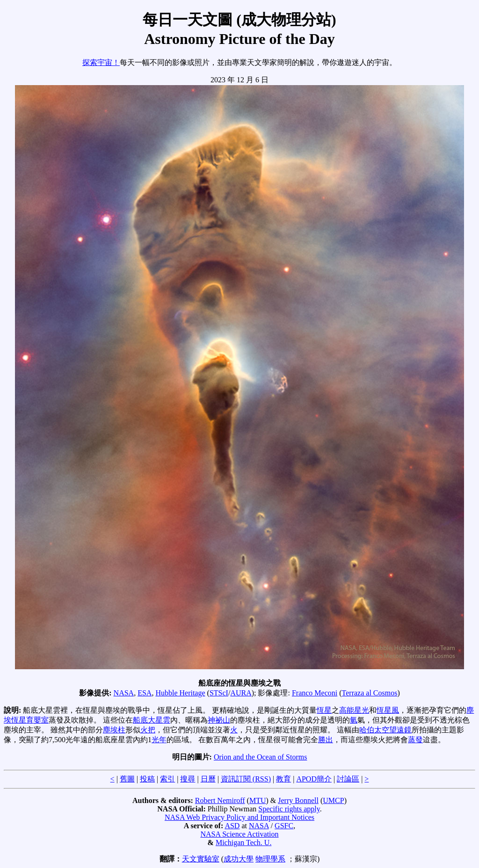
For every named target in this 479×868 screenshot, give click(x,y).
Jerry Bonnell (298, 800)
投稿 (147, 779)
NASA (124, 693)
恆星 (324, 710)
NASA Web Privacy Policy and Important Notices (239, 817)
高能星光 (354, 710)
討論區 (348, 779)
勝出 (326, 740)
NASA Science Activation (239, 834)
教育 (283, 779)
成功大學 (239, 859)
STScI (219, 693)
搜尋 (188, 779)
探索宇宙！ (101, 62)
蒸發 (415, 740)
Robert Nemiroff (220, 800)
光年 (159, 740)
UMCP (333, 800)
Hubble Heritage (180, 693)
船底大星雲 (152, 720)
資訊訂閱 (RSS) (246, 779)
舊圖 (127, 779)
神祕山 (219, 720)
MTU (258, 800)
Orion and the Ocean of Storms (261, 757)
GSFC (284, 826)
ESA (145, 693)
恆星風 (388, 710)
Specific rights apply (289, 809)
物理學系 (270, 859)
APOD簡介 (314, 779)
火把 (148, 730)
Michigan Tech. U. (243, 843)
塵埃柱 (114, 730)
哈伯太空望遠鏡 (385, 730)
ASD (232, 826)
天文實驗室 (201, 859)
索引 (167, 779)
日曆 (208, 779)
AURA (241, 693)
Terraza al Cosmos (370, 693)
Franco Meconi (315, 693)
